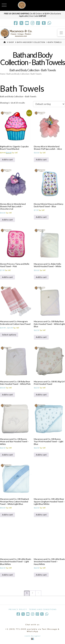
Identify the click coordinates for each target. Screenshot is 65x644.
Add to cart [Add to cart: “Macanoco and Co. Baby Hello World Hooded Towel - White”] (41, 277)
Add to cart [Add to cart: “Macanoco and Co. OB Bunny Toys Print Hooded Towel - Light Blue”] (41, 455)
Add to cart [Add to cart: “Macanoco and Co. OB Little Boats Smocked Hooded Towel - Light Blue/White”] (7, 575)
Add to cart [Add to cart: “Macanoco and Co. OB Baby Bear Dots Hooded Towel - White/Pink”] (7, 395)
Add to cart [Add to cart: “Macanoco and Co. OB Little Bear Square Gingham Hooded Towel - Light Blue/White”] (41, 515)
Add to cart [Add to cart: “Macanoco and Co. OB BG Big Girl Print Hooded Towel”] (41, 395)
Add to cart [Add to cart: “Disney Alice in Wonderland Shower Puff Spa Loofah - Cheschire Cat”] (7, 220)
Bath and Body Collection (18, 74)
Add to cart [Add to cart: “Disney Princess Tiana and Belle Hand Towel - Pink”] (7, 277)
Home (3, 74)
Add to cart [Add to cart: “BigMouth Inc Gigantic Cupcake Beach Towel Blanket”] (7, 160)
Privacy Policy (18, 609)
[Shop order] (49, 104)
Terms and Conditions (43, 609)
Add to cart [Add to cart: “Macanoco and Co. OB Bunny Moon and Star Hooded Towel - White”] (7, 455)
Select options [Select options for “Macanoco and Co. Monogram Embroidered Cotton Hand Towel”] (9, 335)
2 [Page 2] (32, 593)
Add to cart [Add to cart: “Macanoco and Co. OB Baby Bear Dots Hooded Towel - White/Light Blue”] (41, 337)
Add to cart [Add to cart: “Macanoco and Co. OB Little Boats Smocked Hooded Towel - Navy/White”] (41, 575)
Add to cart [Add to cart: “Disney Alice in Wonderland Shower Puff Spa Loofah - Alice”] (41, 160)
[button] (61, 33)
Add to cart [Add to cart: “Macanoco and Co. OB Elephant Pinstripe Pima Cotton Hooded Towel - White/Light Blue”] (7, 515)
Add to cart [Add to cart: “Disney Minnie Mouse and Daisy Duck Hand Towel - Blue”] (41, 217)
